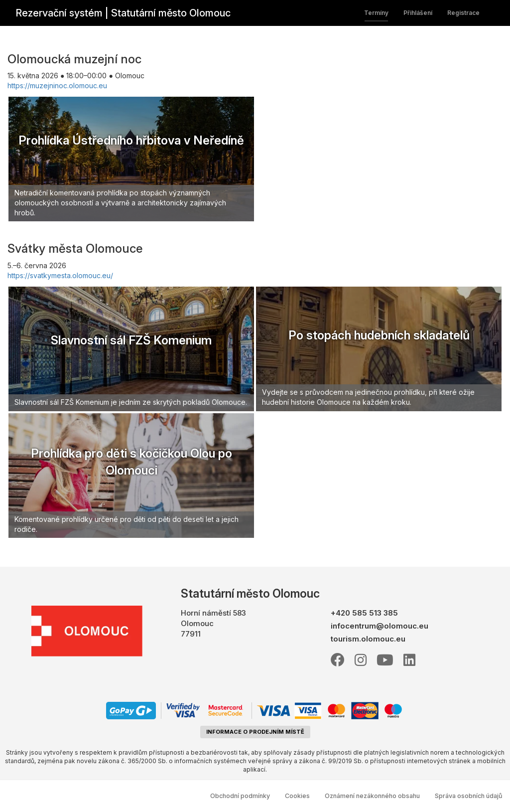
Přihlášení (418, 13)
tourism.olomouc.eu (368, 639)
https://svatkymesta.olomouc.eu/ (60, 275)
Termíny (376, 13)
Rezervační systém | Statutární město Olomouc (123, 13)
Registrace (463, 13)
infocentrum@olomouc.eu (380, 626)
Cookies (297, 796)
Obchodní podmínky (240, 796)
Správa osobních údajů (469, 796)
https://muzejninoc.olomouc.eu (57, 85)
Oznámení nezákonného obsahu (372, 796)
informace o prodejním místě (255, 732)
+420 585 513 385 (364, 613)
